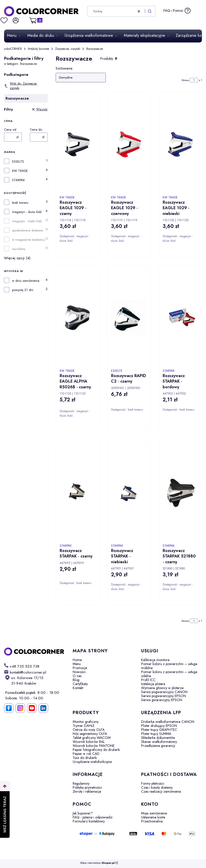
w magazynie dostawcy (28, 240)
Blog (76, 680)
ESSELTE (18, 162)
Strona (185, 80)
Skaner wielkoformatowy (159, 742)
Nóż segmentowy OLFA (90, 734)
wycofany (19, 249)
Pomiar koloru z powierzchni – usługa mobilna (169, 666)
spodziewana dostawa (27, 230)
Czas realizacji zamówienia (161, 791)
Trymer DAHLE (84, 726)
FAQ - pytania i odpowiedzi (93, 817)
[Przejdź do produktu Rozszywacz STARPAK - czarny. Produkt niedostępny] (77, 493)
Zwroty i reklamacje (87, 791)
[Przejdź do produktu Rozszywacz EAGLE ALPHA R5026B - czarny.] (77, 318)
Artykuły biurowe (38, 49)
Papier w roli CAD (86, 754)
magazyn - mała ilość (27, 221)
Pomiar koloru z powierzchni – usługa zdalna (169, 674)
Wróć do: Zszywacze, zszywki (21, 86)
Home (77, 660)
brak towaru (20, 203)
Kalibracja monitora (155, 660)
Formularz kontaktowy (89, 821)
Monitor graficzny (86, 722)
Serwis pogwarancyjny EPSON (164, 696)
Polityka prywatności (87, 787)
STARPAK (18, 180)
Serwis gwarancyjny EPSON (162, 700)
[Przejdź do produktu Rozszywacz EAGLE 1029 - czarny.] (77, 144)
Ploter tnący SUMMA (156, 734)
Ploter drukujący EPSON (159, 726)
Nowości (79, 672)
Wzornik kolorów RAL (89, 742)
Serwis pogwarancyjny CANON (164, 692)
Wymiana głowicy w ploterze (162, 688)
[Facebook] (9, 708)
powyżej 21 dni (23, 290)
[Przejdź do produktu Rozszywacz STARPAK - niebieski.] (129, 493)
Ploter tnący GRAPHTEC (159, 730)
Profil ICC (148, 680)
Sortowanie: (64, 68)
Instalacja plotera (153, 684)
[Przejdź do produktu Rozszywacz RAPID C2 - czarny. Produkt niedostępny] (129, 318)
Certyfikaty (80, 684)
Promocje (80, 668)
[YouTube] (32, 708)
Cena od (10, 130)
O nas (77, 676)
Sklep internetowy (97, 863)
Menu (77, 664)
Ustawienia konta (153, 817)
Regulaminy (81, 783)
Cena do (36, 130)
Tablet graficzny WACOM (92, 738)
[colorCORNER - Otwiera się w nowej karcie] (34, 652)
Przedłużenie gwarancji (158, 746)
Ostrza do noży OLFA (89, 730)
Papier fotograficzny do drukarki (96, 750)
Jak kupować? (83, 813)
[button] (150, 11)
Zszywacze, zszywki (68, 49)
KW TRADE (20, 171)
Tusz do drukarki (85, 758)
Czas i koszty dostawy (157, 787)
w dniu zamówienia (26, 281)
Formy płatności (153, 783)
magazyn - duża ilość (27, 212)
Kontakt (78, 688)
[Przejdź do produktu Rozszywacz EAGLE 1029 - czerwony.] (129, 144)
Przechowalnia (152, 821)
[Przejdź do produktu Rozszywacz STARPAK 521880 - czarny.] (180, 493)
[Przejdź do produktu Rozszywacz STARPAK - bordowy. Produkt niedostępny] (180, 318)
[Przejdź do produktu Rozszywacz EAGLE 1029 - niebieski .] (180, 144)
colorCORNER (13, 49)
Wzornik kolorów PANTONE (94, 746)
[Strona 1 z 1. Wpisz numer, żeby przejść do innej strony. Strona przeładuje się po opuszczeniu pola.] (194, 80)
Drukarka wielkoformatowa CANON (168, 722)
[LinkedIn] (43, 708)
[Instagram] (20, 708)
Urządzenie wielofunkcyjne (92, 762)
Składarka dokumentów (158, 738)
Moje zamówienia (154, 813)
